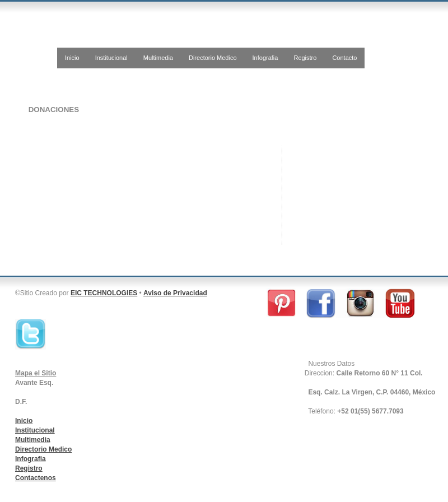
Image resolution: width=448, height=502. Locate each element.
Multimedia (158, 58)
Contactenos (36, 478)
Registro (305, 58)
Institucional (111, 58)
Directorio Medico (213, 58)
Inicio (72, 58)
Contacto (344, 58)
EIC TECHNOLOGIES (104, 293)
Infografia (265, 58)
